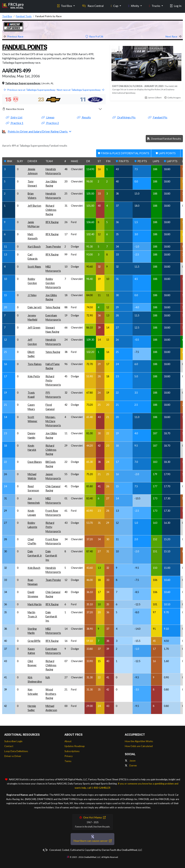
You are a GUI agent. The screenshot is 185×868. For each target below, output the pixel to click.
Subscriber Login (13, 741)
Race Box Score (13, 109)
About (68, 741)
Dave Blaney (35, 462)
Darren (131, 765)
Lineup (48, 117)
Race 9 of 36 (94, 36)
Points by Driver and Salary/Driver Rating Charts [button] (38, 131)
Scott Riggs (34, 267)
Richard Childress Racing (51, 210)
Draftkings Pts (124, 117)
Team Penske (53, 247)
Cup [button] (115, 6)
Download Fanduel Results (164, 139)
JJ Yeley (32, 295)
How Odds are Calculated (139, 746)
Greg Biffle (34, 641)
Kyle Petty (34, 376)
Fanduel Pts (158, 117)
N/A (48, 677)
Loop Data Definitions (16, 751)
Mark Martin (35, 604)
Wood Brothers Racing (51, 694)
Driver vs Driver (13, 756)
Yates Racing (53, 307)
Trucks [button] (155, 6)
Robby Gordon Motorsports (53, 283)
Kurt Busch (34, 247)
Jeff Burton (34, 206)
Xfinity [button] (134, 6)
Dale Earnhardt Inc (51, 555)
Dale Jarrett (35, 307)
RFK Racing (52, 222)
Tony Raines (35, 364)
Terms (68, 761)
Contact (9, 746)
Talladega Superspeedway (23, 83)
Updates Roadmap (75, 746)
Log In (176, 6)
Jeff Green (34, 328)
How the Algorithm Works (139, 741)
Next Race (173, 36)
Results (84, 117)
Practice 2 (50, 123)
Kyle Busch (34, 568)
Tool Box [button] (65, 6)
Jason (130, 761)
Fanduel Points (25, 47)
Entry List (14, 117)
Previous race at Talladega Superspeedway (30, 90)
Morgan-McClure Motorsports (53, 421)
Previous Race (13, 36)
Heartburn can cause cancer (92, 841)
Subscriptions (72, 751)
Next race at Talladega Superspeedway (80, 90)
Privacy (69, 756)
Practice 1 (15, 123)
